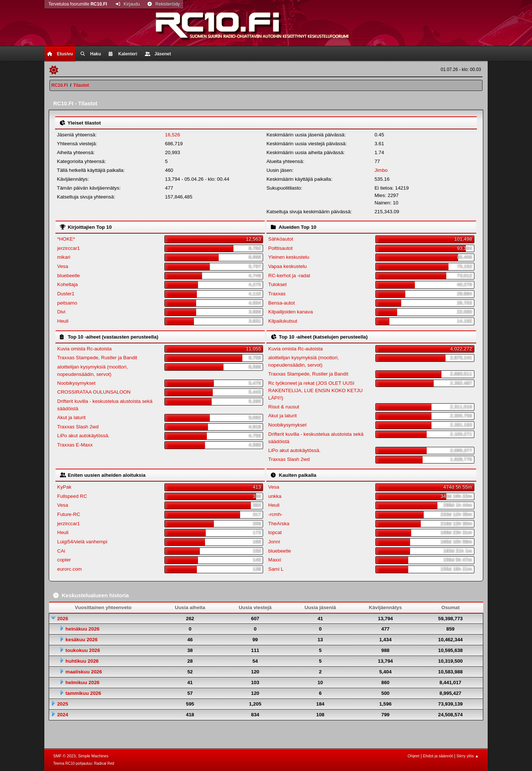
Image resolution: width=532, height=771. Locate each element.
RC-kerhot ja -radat (289, 276)
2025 (63, 704)
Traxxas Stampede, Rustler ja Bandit (97, 358)
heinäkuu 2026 (82, 629)
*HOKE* (66, 239)
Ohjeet (413, 756)
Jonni (274, 542)
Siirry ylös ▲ (468, 756)
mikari (64, 257)
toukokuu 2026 (83, 650)
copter (64, 560)
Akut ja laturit (71, 417)
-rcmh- (275, 514)
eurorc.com (70, 569)
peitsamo (67, 303)
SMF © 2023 (64, 756)
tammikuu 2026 (83, 693)
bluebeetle (69, 276)
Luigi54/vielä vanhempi (82, 542)
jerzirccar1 (69, 248)
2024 (63, 715)
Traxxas (277, 294)
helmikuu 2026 (82, 682)
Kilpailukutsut (283, 321)
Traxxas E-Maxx (75, 445)
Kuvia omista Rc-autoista (84, 349)
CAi (61, 551)
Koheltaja (68, 284)
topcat (275, 532)
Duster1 (66, 294)
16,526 (173, 135)
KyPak (64, 487)
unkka (275, 496)
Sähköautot (281, 239)
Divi (61, 312)
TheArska (279, 524)
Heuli (63, 321)
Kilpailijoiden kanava (291, 312)
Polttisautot (280, 248)
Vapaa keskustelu (287, 266)
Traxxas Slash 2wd (78, 427)
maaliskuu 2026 (84, 672)
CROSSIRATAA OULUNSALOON (94, 392)
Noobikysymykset (76, 383)
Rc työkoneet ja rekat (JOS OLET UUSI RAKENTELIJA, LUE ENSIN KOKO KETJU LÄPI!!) (316, 390)
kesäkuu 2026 (81, 640)
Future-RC (69, 514)
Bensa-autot (282, 303)
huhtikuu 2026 (82, 661)
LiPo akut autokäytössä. (83, 436)
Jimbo (381, 170)
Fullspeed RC (72, 496)
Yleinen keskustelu (289, 257)
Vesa (63, 266)
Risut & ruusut (284, 407)
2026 (63, 619)
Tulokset (277, 284)
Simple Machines (93, 756)
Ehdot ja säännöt (438, 756)
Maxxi (275, 560)
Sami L (276, 569)
